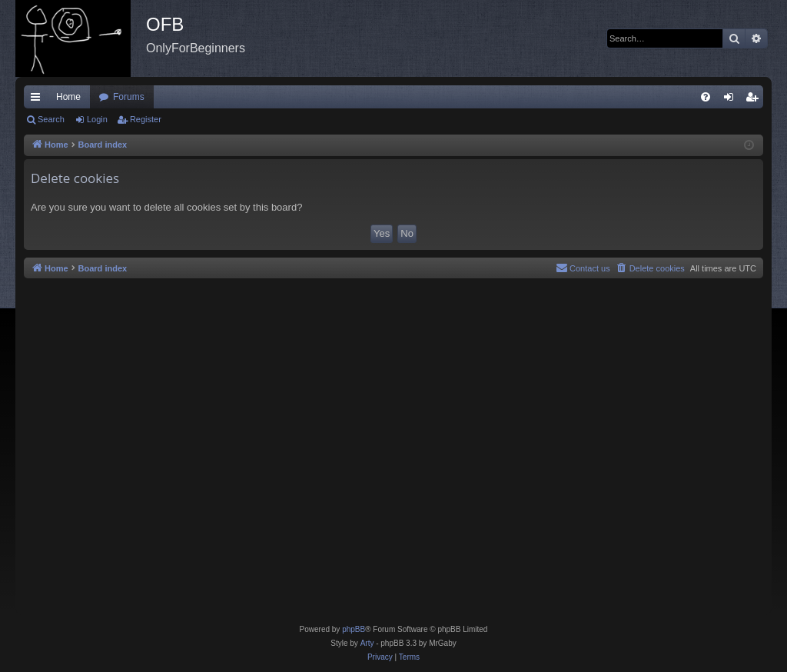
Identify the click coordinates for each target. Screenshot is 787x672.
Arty (367, 643)
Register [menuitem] (755, 100)
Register (146, 119)
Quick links (38, 100)
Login (97, 119)
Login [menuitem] (732, 100)
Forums (129, 97)
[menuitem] (706, 97)
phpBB (354, 629)
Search (51, 119)
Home (68, 97)
